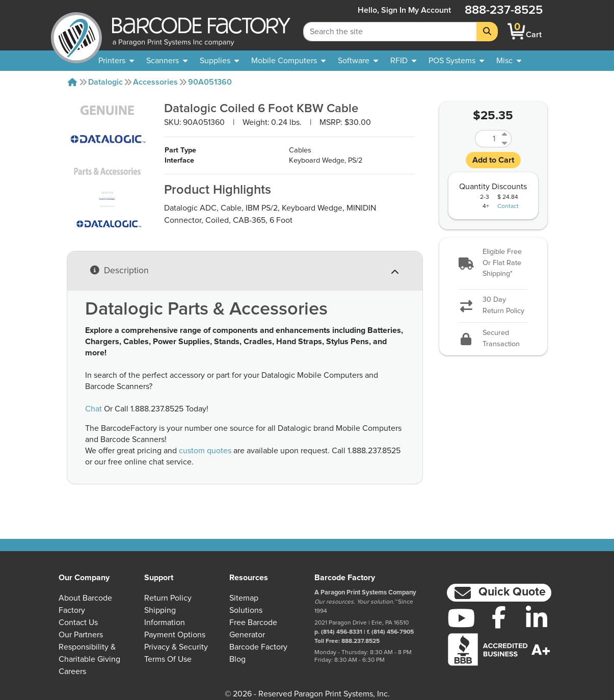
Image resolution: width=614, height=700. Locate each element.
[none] (509, 61)
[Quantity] (487, 139)
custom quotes (205, 451)
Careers (72, 671)
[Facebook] (499, 617)
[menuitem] (116, 61)
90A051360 (210, 82)
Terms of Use (168, 659)
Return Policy (168, 598)
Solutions (246, 610)
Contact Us (78, 623)
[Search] (487, 32)
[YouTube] (462, 618)
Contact (508, 206)
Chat (94, 409)
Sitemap (244, 598)
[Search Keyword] (390, 32)
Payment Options (175, 635)
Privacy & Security (176, 647)
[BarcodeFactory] (76, 31)
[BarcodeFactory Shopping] (516, 31)
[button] (493, 263)
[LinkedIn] (537, 618)
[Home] (72, 82)
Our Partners (81, 635)
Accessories (155, 82)
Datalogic (105, 82)
